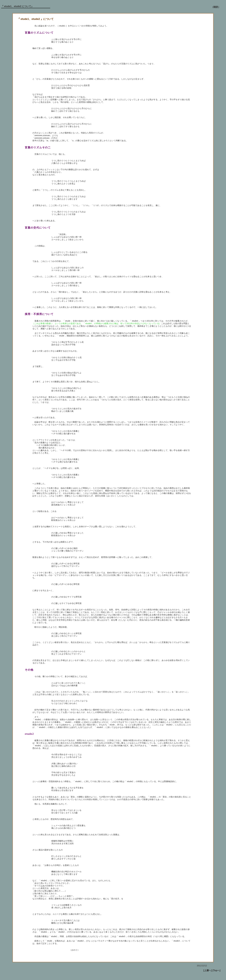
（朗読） (216, 7)
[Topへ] (216, 970)
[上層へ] (208, 970)
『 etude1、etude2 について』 (17, 6)
